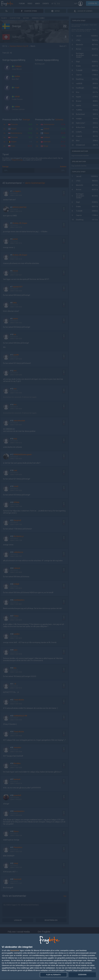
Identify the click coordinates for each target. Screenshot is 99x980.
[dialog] (49, 957)
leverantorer (15, 950)
